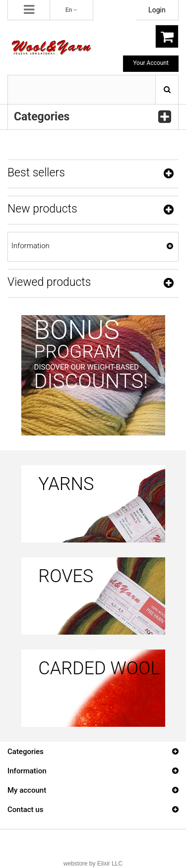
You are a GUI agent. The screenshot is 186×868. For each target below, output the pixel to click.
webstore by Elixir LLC (93, 864)
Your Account (151, 63)
